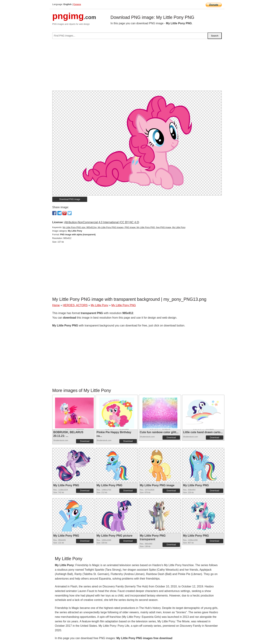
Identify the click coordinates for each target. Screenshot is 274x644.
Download (85, 441)
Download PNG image (70, 199)
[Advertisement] (137, 66)
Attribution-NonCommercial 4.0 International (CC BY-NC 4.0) (102, 222)
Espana (77, 4)
